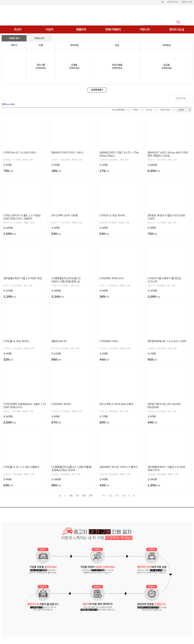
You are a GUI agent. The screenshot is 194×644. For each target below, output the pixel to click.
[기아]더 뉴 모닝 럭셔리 (112, 215)
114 (123, 496)
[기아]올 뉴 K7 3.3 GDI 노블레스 (21, 467)
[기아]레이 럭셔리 (61, 404)
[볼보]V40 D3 (59, 341)
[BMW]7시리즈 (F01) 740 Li (67, 153)
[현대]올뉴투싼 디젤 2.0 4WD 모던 (23, 278)
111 (104, 496)
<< (60, 496)
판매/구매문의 (113, 30)
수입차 (49, 30)
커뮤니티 (145, 30)
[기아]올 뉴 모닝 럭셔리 (16, 341)
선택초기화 (181, 98)
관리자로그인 (173, 2)
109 (90, 496)
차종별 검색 (39, 38)
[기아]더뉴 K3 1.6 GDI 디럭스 (20, 153)
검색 (179, 22)
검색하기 (155, 98)
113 (117, 496)
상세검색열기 (97, 90)
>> (134, 496)
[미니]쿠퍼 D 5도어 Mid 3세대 (116, 404)
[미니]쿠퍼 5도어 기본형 (65, 215)
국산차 (18, 30)
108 (84, 496)
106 (71, 496)
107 (77, 496)
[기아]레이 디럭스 (109, 341)
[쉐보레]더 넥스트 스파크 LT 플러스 (119, 467)
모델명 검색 (14, 38)
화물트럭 (81, 30)
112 (110, 496)
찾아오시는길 (177, 30)
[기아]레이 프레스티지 (112, 278)
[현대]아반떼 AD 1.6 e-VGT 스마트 (167, 341)
